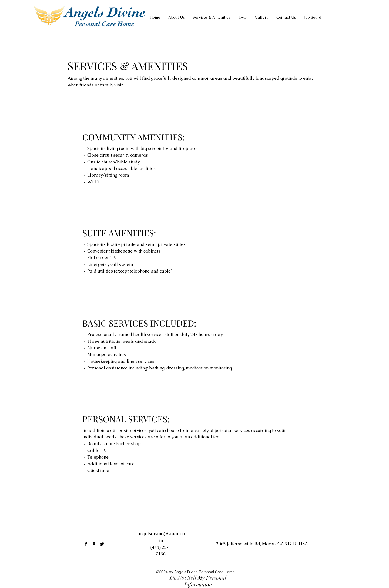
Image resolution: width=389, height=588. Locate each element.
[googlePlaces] (94, 544)
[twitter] (102, 544)
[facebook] (86, 544)
